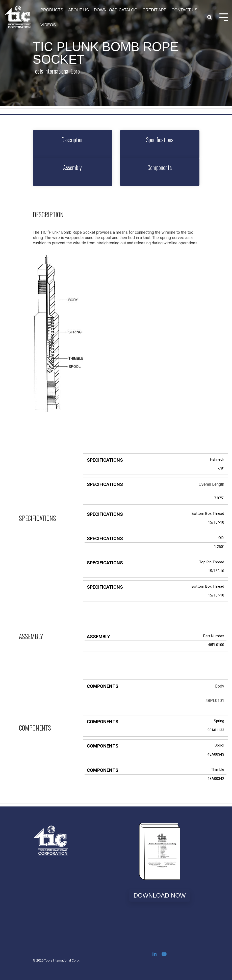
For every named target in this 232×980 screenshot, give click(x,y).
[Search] (210, 18)
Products (52, 10)
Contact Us (184, 10)
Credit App (154, 10)
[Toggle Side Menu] (224, 17)
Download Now (160, 895)
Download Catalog (116, 10)
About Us (79, 10)
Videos (48, 25)
